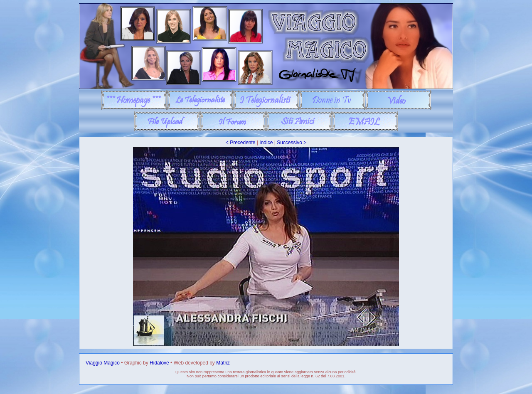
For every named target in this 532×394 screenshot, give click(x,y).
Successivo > (292, 143)
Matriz (223, 363)
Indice (266, 143)
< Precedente (241, 143)
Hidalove (159, 363)
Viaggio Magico (103, 363)
